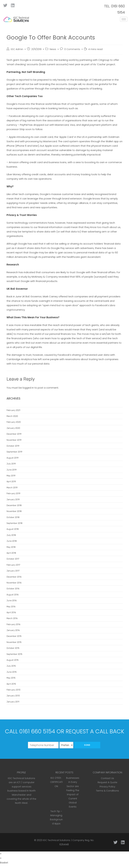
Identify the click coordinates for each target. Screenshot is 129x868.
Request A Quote (107, 782)
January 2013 (13, 696)
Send (87, 745)
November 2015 (14, 642)
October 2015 (13, 648)
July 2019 (11, 464)
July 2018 (11, 535)
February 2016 (13, 624)
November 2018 (14, 511)
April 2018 (11, 553)
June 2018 (12, 541)
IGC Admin (17, 49)
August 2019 (12, 458)
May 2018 (11, 547)
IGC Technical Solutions (56, 840)
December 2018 (14, 505)
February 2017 (13, 565)
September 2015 (14, 654)
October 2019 (13, 446)
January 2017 (13, 571)
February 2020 (14, 422)
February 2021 (13, 410)
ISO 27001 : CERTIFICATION (56, 782)
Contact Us (107, 778)
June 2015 (12, 672)
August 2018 (13, 529)
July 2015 (11, 666)
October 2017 (13, 559)
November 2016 (14, 583)
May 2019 (11, 476)
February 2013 (13, 690)
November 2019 (14, 440)
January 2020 (13, 428)
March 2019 (12, 488)
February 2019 (13, 493)
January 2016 (13, 630)
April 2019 (11, 481)
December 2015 (14, 636)
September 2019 (14, 452)
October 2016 (13, 589)
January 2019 (13, 499)
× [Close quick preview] (1, 854)
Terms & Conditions (107, 791)
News (53, 49)
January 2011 (13, 702)
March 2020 (12, 416)
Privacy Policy (107, 787)
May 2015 (11, 678)
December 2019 (14, 434)
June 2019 (12, 470)
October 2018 (13, 517)
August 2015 (12, 660)
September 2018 (14, 523)
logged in (28, 388)
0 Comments (72, 49)
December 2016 (14, 577)
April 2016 (11, 612)
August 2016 (13, 595)
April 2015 (11, 684)
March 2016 (12, 618)
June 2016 (12, 600)
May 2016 (11, 607)
